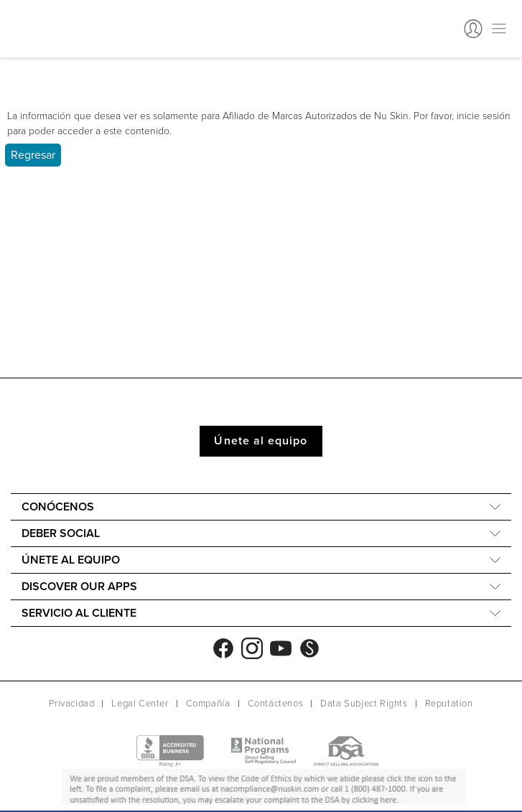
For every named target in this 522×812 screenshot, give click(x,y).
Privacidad (71, 704)
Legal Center (140, 704)
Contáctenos (276, 704)
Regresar (33, 155)
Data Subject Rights (364, 704)
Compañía (208, 704)
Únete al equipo (261, 441)
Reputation (449, 704)
